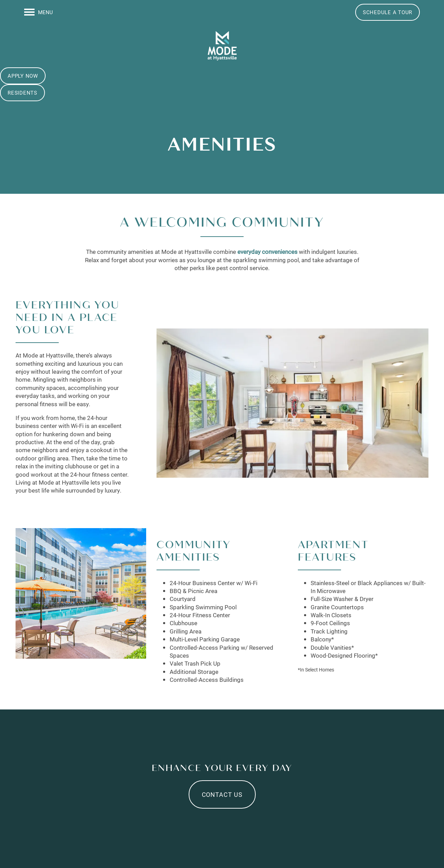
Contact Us (222, 794)
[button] (388, 12)
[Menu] (39, 12)
